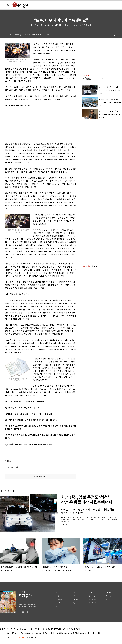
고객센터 (37, 629)
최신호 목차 (93, 596)
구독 (100, 79)
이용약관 (44, 629)
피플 (74, 603)
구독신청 (109, 596)
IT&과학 (75, 600)
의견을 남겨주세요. (14, 467)
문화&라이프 (60, 600)
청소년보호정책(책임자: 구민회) (70, 629)
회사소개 (10, 629)
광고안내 (109, 600)
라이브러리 (93, 600)
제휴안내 (31, 629)
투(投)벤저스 (89, 79)
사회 (58, 596)
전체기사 (59, 606)
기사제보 (109, 593)
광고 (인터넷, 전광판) (20, 629)
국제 (74, 596)
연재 (91, 593)
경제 (74, 593)
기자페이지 (93, 603)
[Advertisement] (33, 124)
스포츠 (58, 603)
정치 (58, 593)
